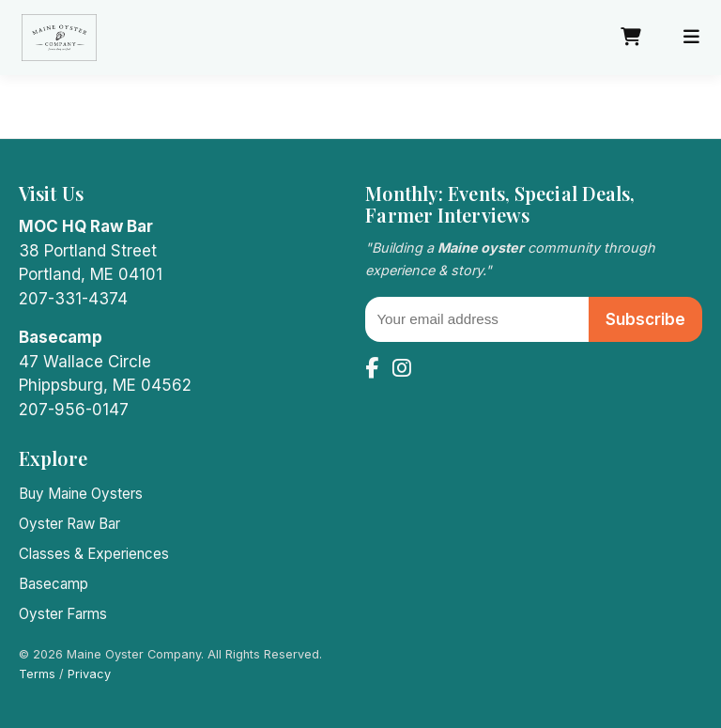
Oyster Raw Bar (69, 524)
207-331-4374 (73, 299)
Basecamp (54, 584)
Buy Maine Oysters (81, 494)
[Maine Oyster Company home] (59, 38)
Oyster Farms (63, 614)
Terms (37, 674)
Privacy (89, 674)
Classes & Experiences (94, 554)
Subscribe (645, 319)
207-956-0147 (74, 410)
